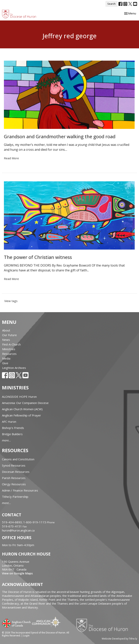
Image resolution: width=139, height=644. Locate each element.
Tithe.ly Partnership (15, 497)
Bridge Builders (12, 434)
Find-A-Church (11, 344)
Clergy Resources (14, 484)
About (6, 330)
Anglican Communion (46, 622)
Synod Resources (14, 465)
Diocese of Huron (104, 625)
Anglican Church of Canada (16, 623)
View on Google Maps (17, 573)
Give (5, 363)
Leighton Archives (14, 368)
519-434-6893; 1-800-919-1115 (24, 522)
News (6, 340)
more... (6, 440)
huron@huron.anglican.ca (18, 530)
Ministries (9, 349)
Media (6, 358)
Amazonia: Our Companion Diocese (25, 403)
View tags (11, 301)
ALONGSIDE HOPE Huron (19, 397)
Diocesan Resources (16, 472)
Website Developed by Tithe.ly (119, 639)
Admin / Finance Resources (20, 490)
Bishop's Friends (13, 428)
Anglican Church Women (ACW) (22, 409)
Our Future (9, 335)
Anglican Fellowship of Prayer (21, 415)
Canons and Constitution (18, 459)
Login (26, 636)
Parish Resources (14, 478)
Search (111, 4)
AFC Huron (9, 422)
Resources (9, 354)
